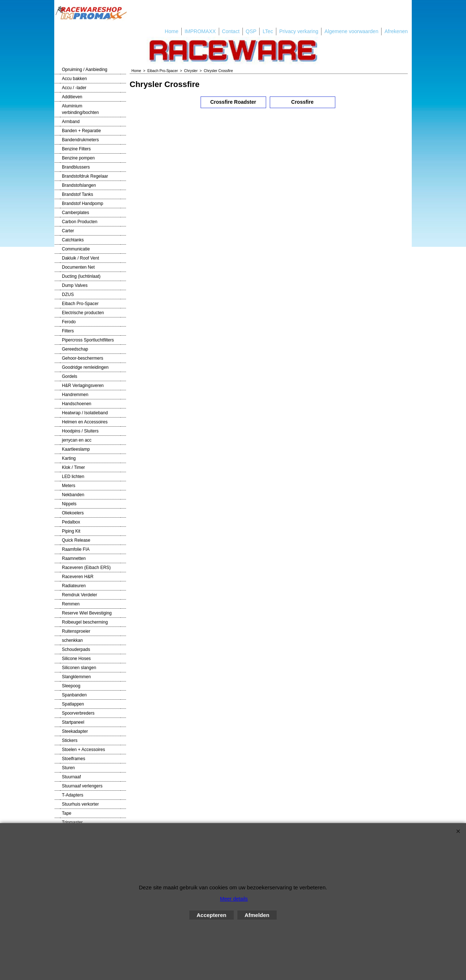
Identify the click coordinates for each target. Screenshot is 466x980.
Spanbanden (74, 695)
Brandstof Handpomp (82, 203)
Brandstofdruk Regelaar (85, 176)
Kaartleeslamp (76, 449)
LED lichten (73, 477)
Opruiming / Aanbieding (85, 70)
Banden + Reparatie (81, 131)
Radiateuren (74, 586)
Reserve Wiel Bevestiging (87, 613)
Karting (69, 458)
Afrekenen (396, 31)
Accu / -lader (74, 88)
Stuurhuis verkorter (80, 804)
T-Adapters (73, 795)
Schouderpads (76, 649)
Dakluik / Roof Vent (80, 258)
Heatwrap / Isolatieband (85, 413)
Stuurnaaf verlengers (82, 786)
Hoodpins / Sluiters (80, 431)
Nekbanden (73, 495)
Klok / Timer (73, 467)
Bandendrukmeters (80, 140)
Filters (68, 331)
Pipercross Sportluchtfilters (88, 340)
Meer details (234, 899)
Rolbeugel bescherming (85, 622)
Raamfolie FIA (76, 549)
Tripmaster (72, 822)
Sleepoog (71, 686)
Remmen (71, 604)
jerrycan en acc (77, 440)
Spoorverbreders (78, 713)
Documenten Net (78, 267)
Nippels (69, 504)
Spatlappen (73, 704)
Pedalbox (71, 522)
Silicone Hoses (76, 659)
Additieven (72, 97)
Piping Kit (71, 531)
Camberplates (76, 213)
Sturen (68, 768)
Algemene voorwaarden (351, 31)
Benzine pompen (78, 158)
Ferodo (69, 322)
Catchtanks (73, 240)
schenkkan (72, 640)
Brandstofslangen (79, 185)
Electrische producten (83, 313)
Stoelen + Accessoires (83, 750)
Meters (69, 486)
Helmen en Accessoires (85, 422)
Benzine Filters (76, 149)
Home (172, 31)
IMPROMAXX (200, 31)
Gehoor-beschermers (82, 358)
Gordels (70, 376)
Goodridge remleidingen (85, 367)
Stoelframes (74, 759)
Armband (71, 122)
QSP (251, 31)
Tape (67, 813)
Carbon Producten (80, 222)
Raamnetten (74, 558)
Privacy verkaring (299, 31)
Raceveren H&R (78, 577)
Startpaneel (73, 722)
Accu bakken (74, 79)
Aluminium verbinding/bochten (80, 109)
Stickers (70, 740)
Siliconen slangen (79, 668)
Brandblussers (76, 167)
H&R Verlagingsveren (83, 386)
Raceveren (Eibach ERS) (86, 568)
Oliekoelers (73, 513)
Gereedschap (75, 349)
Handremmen (75, 395)
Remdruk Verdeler (80, 595)
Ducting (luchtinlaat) (81, 276)
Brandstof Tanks (78, 194)
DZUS (68, 295)
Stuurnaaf (71, 777)
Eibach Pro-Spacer (80, 304)
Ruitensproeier (76, 631)
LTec (268, 31)
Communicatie (76, 249)
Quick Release (76, 540)
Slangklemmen (76, 677)
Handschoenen (77, 404)
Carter (68, 231)
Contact (231, 31)
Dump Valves (75, 285)
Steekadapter (75, 731)
